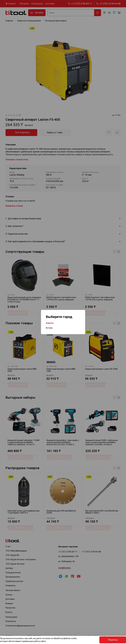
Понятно (113, 640)
